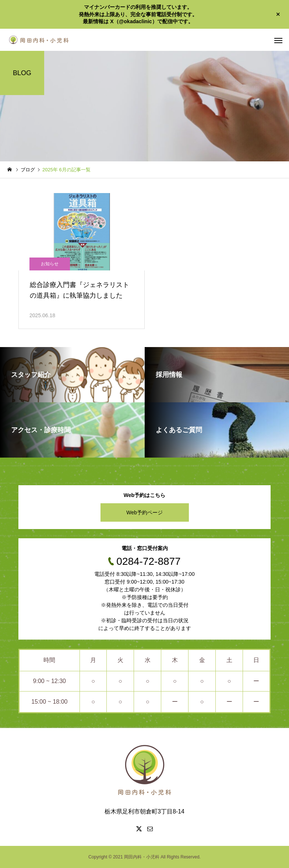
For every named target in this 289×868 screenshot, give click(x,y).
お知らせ (50, 264)
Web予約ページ (144, 512)
